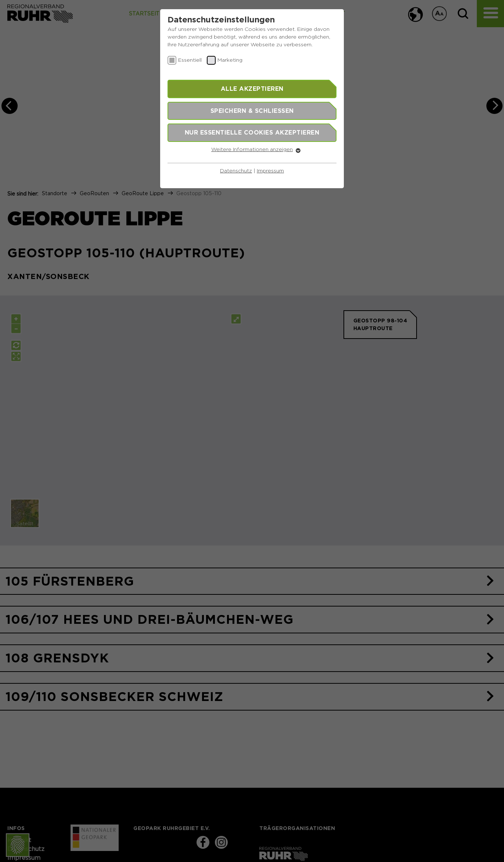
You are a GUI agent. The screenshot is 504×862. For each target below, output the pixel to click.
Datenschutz (236, 171)
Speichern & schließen (252, 111)
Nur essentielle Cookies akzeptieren (252, 132)
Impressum (270, 171)
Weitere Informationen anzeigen (252, 150)
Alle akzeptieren (252, 89)
